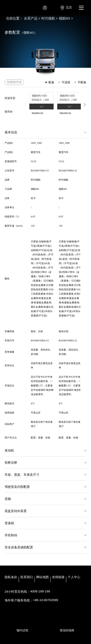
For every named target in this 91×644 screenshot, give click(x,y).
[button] (25, 105)
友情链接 (58, 578)
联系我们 (27, 578)
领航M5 (64, 18)
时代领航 (48, 18)
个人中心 (74, 578)
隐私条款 (11, 578)
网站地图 (42, 578)
